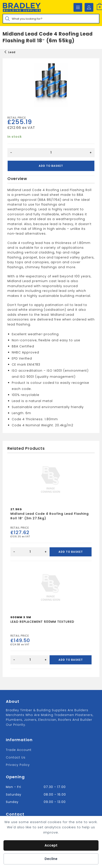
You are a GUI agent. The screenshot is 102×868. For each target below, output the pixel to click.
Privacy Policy (18, 765)
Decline (51, 859)
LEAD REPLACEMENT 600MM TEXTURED (42, 622)
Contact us (16, 757)
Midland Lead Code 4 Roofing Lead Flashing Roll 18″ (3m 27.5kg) (50, 516)
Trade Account (19, 750)
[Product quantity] (51, 153)
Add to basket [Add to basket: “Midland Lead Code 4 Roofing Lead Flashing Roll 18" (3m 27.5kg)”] (71, 552)
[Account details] (89, 7)
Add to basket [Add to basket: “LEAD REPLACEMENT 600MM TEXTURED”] (71, 660)
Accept (51, 845)
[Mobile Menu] (78, 7)
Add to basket (51, 166)
